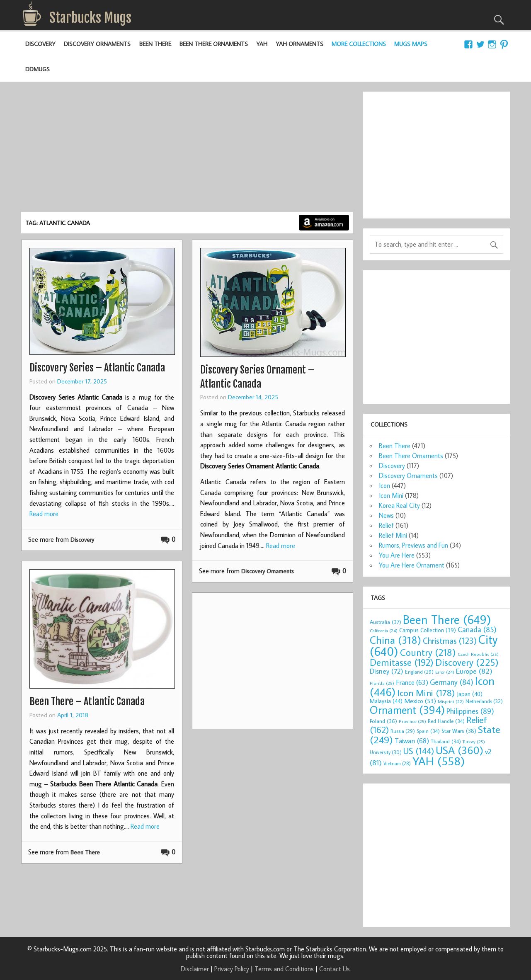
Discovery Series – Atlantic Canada (97, 368)
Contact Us (335, 969)
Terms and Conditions (284, 969)
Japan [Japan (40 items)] (470, 694)
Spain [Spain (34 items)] (428, 731)
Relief (386, 525)
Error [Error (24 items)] (445, 672)
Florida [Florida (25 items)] (382, 683)
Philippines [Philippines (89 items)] (470, 711)
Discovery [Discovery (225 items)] (467, 662)
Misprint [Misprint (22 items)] (451, 701)
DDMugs (38, 69)
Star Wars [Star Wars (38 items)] (459, 731)
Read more (44, 514)
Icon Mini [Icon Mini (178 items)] (426, 693)
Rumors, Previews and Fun (413, 545)
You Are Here (397, 555)
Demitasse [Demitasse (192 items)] (402, 662)
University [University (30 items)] (386, 752)
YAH (262, 44)
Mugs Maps (411, 44)
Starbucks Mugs (90, 18)
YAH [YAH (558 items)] (439, 761)
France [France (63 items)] (412, 682)
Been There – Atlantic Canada (87, 701)
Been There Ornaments (214, 44)
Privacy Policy (232, 969)
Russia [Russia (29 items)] (403, 731)
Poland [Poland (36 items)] (383, 721)
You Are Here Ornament (412, 565)
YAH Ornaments (299, 44)
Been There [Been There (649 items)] (447, 619)
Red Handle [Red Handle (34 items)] (446, 721)
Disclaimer (195, 969)
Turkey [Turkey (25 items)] (474, 741)
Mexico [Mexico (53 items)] (420, 701)
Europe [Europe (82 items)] (474, 671)
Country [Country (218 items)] (428, 652)
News (386, 515)
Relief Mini (393, 535)
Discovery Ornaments (97, 44)
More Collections (359, 44)
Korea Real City (399, 505)
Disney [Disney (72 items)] (387, 671)
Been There (155, 44)
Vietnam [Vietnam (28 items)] (397, 763)
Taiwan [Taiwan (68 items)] (412, 741)
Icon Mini (391, 495)
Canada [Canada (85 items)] (477, 629)
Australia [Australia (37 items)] (386, 622)
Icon (384, 485)
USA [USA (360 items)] (459, 750)
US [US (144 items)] (419, 751)
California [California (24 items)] (384, 631)
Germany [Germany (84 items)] (452, 682)
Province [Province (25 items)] (412, 721)
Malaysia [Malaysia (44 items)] (386, 701)
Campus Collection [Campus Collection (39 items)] (428, 630)
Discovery (40, 44)
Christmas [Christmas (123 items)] (450, 640)
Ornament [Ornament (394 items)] (407, 710)
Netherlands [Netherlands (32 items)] (484, 701)
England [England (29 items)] (419, 672)
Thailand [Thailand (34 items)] (446, 741)
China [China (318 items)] (395, 640)
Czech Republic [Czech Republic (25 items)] (478, 654)
